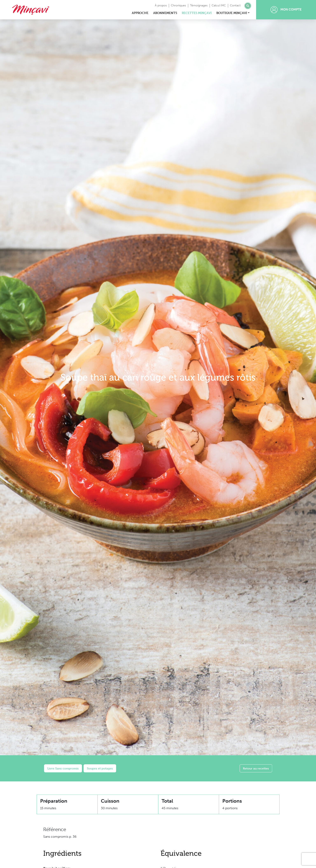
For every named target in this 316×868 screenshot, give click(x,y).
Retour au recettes (256, 768)
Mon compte (286, 10)
